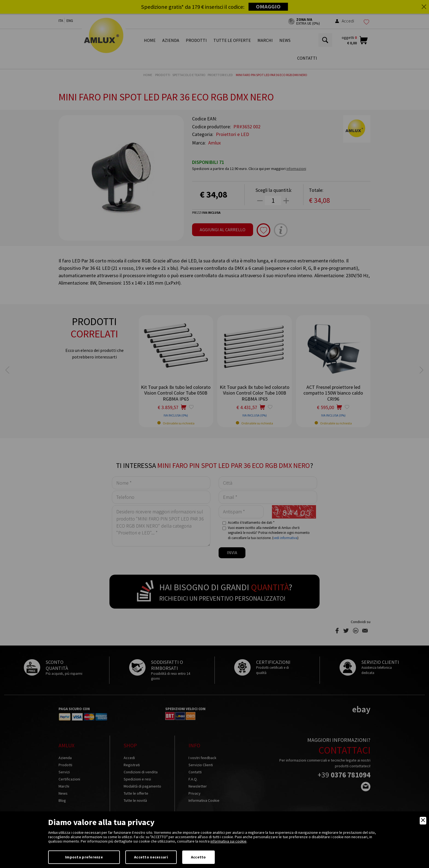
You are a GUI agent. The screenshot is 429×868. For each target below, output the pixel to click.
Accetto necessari (151, 857)
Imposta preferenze (84, 857)
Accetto (198, 857)
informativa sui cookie (228, 841)
